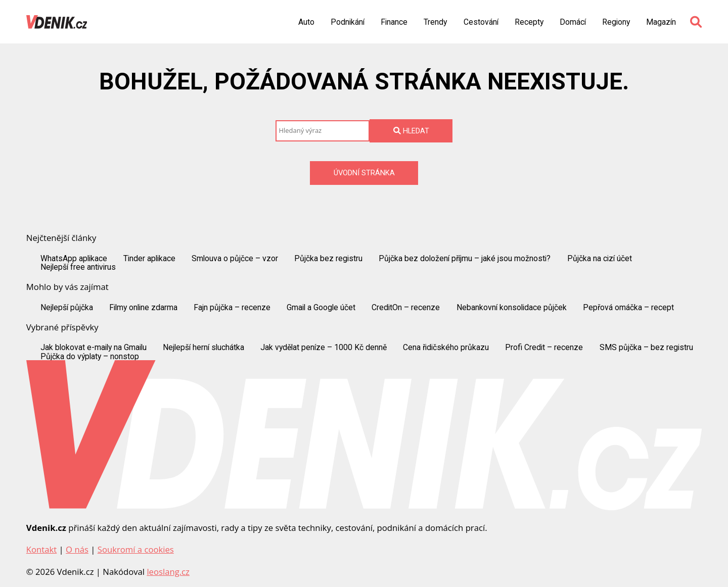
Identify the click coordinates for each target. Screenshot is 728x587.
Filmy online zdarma (143, 308)
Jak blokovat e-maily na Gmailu (94, 348)
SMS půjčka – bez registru (646, 348)
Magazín (661, 22)
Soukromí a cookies (136, 549)
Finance (394, 22)
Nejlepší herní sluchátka (203, 348)
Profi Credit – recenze (544, 348)
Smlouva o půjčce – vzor (235, 259)
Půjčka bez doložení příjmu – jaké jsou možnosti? (465, 259)
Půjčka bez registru (328, 259)
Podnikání (348, 22)
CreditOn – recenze (406, 308)
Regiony (616, 22)
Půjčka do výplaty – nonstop (90, 357)
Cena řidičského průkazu (446, 348)
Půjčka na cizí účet (600, 259)
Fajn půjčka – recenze (232, 308)
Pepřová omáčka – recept (628, 308)
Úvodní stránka (364, 173)
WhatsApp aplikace (74, 259)
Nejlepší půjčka (67, 308)
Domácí (573, 22)
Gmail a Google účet (321, 308)
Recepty (529, 22)
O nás (77, 549)
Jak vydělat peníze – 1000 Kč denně (324, 348)
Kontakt (41, 549)
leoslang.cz (168, 572)
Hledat (411, 131)
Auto (306, 22)
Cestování (481, 22)
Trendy (435, 22)
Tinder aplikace (149, 259)
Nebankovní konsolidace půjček (512, 308)
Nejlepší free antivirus (78, 267)
